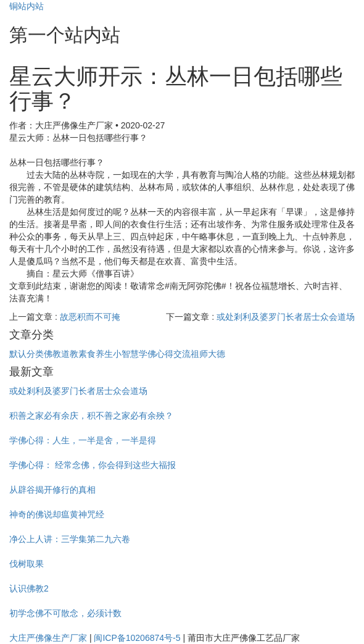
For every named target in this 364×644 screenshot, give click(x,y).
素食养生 (96, 354)
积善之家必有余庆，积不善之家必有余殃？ (91, 416)
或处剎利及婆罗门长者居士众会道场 (286, 317)
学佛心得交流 (165, 354)
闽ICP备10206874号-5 (137, 638)
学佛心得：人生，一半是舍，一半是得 (83, 440)
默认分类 (27, 354)
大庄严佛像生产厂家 (48, 638)
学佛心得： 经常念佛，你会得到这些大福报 (93, 465)
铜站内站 (27, 6)
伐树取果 (27, 564)
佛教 (52, 354)
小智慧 (126, 354)
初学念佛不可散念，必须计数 (65, 613)
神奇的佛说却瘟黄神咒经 (57, 514)
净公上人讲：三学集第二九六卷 (70, 539)
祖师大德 (208, 354)
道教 (70, 354)
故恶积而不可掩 (90, 317)
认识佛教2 (29, 588)
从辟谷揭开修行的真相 (52, 490)
